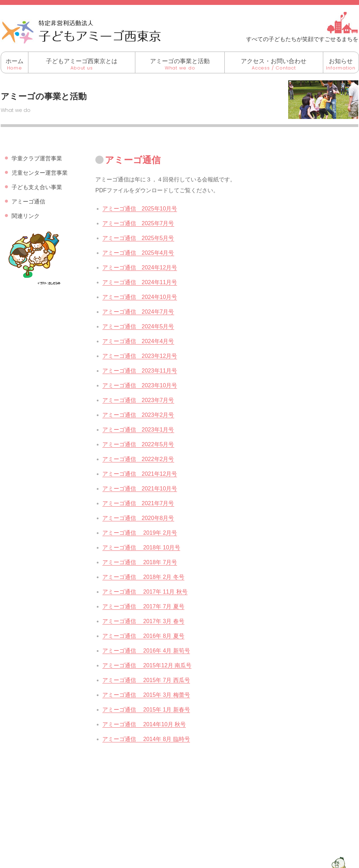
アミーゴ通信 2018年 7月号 (140, 562)
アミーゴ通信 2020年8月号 (138, 518)
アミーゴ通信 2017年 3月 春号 (143, 621)
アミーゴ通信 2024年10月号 (140, 297)
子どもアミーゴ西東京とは (82, 61)
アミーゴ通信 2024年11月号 (140, 282)
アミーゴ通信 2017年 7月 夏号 (143, 606)
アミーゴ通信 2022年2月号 (138, 459)
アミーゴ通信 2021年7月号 (138, 503)
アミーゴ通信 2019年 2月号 (140, 533)
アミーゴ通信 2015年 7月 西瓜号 (146, 680)
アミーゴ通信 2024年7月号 (138, 312)
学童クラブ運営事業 (37, 158)
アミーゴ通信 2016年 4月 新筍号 (146, 651)
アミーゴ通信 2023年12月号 (140, 356)
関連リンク (26, 216)
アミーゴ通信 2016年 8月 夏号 (143, 636)
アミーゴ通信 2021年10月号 (140, 489)
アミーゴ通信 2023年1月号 (138, 430)
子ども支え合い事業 (37, 187)
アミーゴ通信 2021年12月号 (140, 474)
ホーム (15, 61)
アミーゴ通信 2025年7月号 (138, 223)
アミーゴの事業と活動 (180, 61)
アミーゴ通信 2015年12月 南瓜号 (147, 665)
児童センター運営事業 (40, 173)
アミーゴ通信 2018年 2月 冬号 (143, 577)
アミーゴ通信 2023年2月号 (138, 415)
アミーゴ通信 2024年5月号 (138, 326)
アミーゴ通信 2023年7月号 (138, 400)
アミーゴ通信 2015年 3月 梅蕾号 (146, 695)
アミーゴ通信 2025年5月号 (138, 238)
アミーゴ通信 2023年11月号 (140, 371)
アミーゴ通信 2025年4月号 (138, 253)
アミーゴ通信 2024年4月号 (138, 341)
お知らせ (341, 61)
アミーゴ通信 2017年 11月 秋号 (145, 592)
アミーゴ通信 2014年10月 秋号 (144, 724)
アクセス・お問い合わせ (274, 61)
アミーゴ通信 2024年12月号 (140, 268)
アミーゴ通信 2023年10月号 (140, 385)
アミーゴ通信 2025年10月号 (140, 209)
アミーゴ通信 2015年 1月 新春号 (146, 710)
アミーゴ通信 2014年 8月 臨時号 (146, 739)
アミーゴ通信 (28, 202)
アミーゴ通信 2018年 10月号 (141, 547)
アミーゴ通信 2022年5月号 (138, 444)
